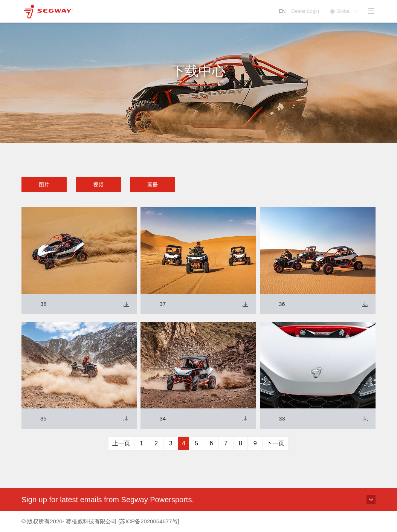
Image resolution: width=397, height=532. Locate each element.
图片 (44, 185)
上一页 (121, 443)
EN (282, 11)
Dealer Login (306, 11)
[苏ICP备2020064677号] (149, 521)
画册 (153, 185)
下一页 (275, 443)
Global (344, 11)
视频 (98, 185)
